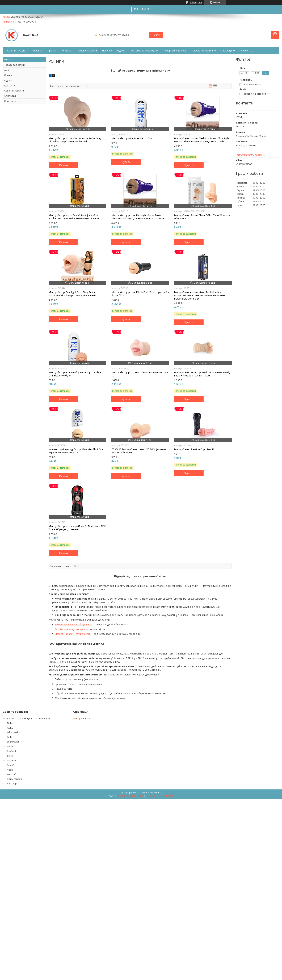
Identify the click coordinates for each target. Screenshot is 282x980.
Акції (7, 70)
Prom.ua (158, 793)
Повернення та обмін (175, 51)
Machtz (11, 746)
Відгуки (121, 51)
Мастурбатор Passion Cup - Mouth (194, 449)
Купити (63, 165)
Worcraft (12, 774)
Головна (38, 51)
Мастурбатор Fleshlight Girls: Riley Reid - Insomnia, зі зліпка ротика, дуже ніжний (72, 294)
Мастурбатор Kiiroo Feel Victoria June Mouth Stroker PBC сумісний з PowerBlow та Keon (74, 217)
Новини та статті (249, 51)
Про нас (52, 51)
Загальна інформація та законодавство (29, 718)
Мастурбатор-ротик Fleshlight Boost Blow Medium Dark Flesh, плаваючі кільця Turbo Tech (139, 217)
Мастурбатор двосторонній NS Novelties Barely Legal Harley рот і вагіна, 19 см (202, 374)
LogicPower (13, 742)
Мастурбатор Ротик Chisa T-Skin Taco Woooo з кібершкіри (202, 217)
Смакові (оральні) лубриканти (72, 634)
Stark (10, 756)
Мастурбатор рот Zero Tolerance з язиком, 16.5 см (140, 374)
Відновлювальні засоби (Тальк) (73, 624)
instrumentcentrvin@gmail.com (251, 155)
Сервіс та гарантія (203, 51)
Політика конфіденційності (160, 796)
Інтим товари (14, 779)
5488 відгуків (196, 2)
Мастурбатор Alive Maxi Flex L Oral (132, 138)
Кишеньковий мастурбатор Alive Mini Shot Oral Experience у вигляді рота (76, 451)
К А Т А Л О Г (143, 9)
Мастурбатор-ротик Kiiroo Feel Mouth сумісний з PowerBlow (140, 294)
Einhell (11, 723)
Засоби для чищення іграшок (72, 629)
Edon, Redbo (14, 732)
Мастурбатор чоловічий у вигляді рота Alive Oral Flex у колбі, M (75, 374)
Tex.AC (11, 765)
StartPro (11, 760)
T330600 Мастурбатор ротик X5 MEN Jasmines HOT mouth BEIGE (139, 451)
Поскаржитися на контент (130, 796)
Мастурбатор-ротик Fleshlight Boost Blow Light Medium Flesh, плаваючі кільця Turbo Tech (202, 140)
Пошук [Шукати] (156, 35)
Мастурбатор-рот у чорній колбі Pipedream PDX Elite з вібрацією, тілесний (77, 528)
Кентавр (12, 784)
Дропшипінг (84, 718)
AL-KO (10, 728)
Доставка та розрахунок (144, 51)
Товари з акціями (87, 51)
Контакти (67, 51)
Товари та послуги (15, 51)
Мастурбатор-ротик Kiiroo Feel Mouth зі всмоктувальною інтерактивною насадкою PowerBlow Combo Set (199, 295)
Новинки (107, 51)
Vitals (10, 770)
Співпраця (226, 51)
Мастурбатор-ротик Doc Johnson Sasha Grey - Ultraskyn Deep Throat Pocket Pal (76, 140)
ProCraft (12, 751)
